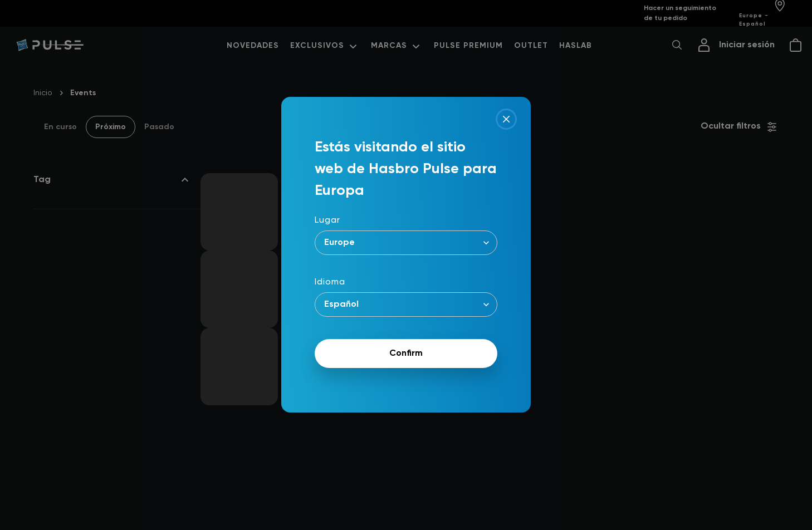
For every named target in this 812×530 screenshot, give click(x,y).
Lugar (327, 220)
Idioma (330, 282)
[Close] (506, 119)
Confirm (406, 354)
